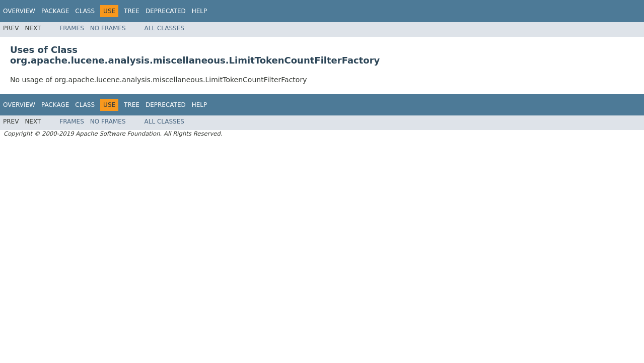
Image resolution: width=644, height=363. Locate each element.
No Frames (108, 28)
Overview (19, 11)
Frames (72, 28)
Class (85, 11)
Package (55, 11)
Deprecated (166, 11)
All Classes (164, 28)
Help (200, 11)
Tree (132, 11)
